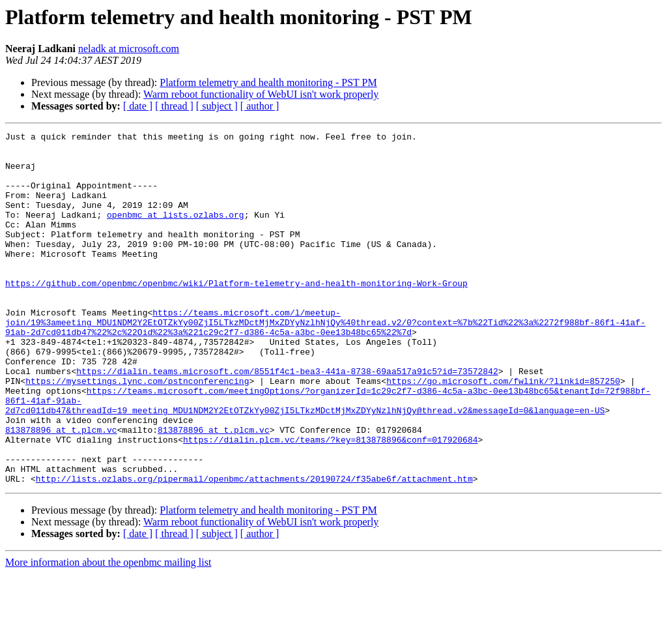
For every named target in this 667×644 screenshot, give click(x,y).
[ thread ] (174, 106)
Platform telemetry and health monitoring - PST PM (268, 82)
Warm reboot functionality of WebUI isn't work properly (261, 94)
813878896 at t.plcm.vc (61, 490)
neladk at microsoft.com (129, 49)
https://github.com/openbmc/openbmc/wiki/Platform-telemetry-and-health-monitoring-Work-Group (236, 314)
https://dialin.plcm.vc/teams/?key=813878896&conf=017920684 (330, 502)
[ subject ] (217, 106)
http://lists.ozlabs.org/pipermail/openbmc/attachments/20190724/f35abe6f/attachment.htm (254, 549)
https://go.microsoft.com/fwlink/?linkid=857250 (503, 432)
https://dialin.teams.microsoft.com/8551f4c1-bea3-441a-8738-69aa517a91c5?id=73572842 (287, 420)
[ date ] (138, 106)
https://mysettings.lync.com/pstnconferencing (137, 432)
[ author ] (260, 106)
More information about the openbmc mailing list (108, 633)
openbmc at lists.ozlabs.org (176, 232)
